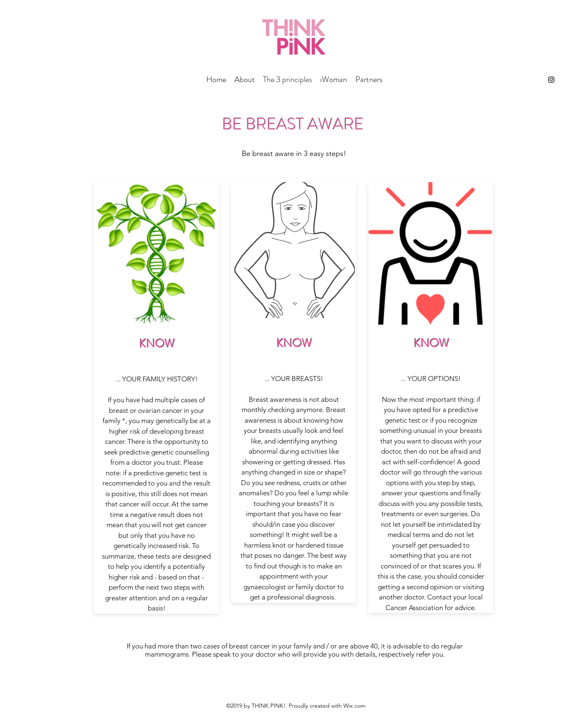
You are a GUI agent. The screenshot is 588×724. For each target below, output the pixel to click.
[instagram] (551, 80)
